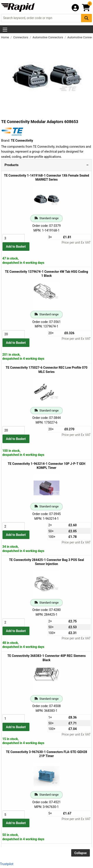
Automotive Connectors (48, 37)
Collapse (81, 853)
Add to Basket (16, 247)
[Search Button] (86, 18)
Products (11, 165)
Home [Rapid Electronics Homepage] (5, 37)
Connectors (21, 37)
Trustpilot (7, 864)
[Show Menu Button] (5, 30)
